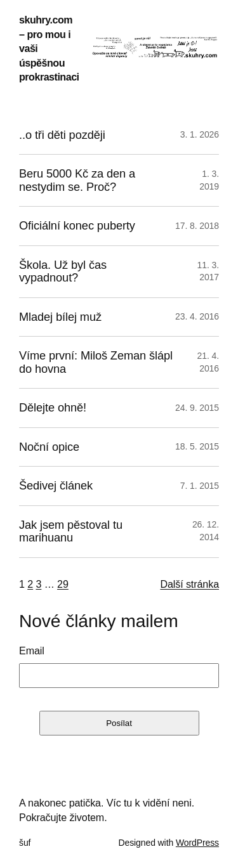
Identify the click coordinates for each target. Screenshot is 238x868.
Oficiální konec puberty (77, 226)
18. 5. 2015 (197, 446)
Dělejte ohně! (53, 408)
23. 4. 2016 (197, 316)
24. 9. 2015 (197, 408)
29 (63, 584)
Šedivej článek (56, 486)
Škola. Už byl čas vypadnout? (63, 271)
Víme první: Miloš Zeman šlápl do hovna (96, 362)
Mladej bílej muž (60, 317)
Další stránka (189, 584)
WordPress (197, 843)
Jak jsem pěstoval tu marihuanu (71, 531)
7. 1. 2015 (200, 486)
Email (32, 651)
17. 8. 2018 (197, 226)
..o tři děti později (62, 135)
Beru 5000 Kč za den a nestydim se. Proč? (77, 180)
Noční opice (49, 447)
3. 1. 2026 (200, 134)
